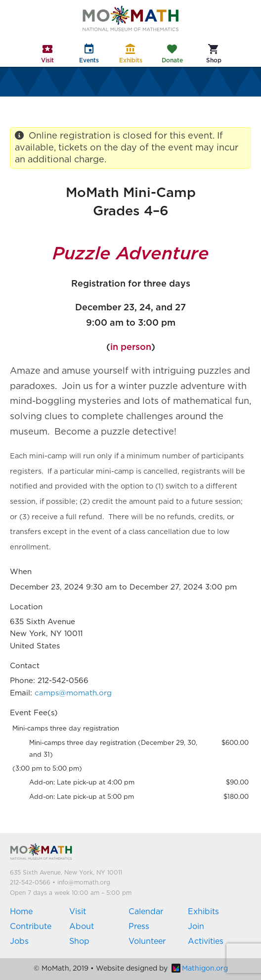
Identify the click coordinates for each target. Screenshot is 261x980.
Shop (79, 941)
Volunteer (147, 941)
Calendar (146, 912)
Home (21, 912)
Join (196, 927)
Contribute (31, 927)
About (82, 927)
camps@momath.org (73, 693)
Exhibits (203, 912)
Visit (78, 912)
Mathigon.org (200, 969)
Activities (206, 941)
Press (139, 927)
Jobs (19, 941)
